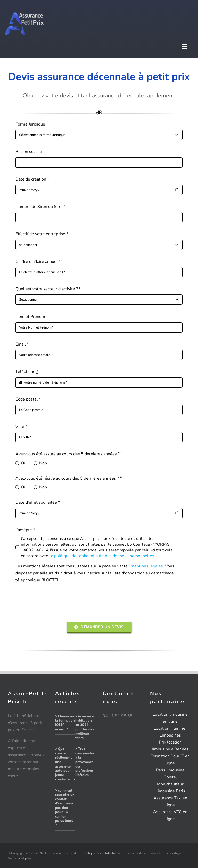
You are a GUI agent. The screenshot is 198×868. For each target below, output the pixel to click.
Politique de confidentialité (101, 853)
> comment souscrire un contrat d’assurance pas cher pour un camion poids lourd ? (65, 808)
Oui (24, 463)
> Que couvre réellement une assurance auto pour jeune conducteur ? (65, 764)
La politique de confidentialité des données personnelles (101, 556)
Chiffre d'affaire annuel (38, 262)
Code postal (28, 399)
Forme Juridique (32, 124)
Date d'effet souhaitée (38, 502)
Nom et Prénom (32, 317)
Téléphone (27, 372)
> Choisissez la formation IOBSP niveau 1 (65, 723)
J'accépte (25, 530)
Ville (21, 427)
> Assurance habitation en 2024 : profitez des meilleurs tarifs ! (85, 727)
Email (22, 344)
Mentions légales (20, 858)
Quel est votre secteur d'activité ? (48, 289)
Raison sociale (30, 152)
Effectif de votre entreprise (42, 234)
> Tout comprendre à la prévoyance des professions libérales (85, 762)
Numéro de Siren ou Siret (41, 207)
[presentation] (55, 603)
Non (43, 463)
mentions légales (147, 566)
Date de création (32, 179)
